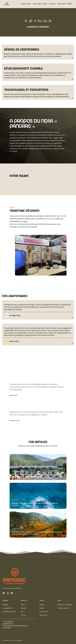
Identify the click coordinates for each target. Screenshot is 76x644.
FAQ (22, 612)
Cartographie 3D (7, 608)
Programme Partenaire (9, 612)
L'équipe (42, 608)
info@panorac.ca (8, 624)
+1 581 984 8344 (8, 622)
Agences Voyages (26, 4)
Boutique (24, 608)
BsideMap (48, 219)
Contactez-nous (44, 612)
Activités (23, 615)
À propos (42, 605)
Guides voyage (37, 4)
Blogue (45, 4)
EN (71, 4)
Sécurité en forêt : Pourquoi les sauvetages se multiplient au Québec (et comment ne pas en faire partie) (38, 533)
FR (69, 4)
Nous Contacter (62, 4)
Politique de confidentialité (65, 605)
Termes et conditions (64, 608)
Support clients (44, 615)
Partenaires (52, 4)
